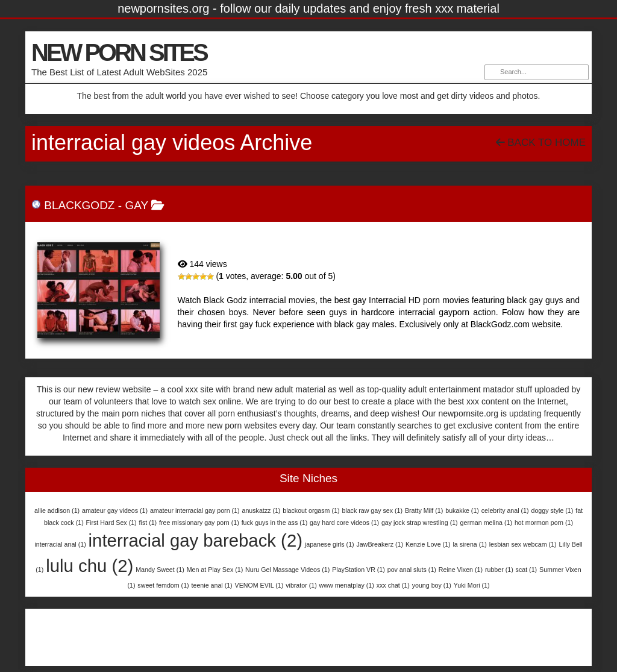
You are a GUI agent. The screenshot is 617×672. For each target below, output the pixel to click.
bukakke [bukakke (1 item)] (462, 510)
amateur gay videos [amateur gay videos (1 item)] (115, 510)
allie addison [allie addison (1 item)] (57, 510)
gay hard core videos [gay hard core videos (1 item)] (344, 523)
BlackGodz (79, 205)
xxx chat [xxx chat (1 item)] (393, 585)
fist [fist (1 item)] (148, 523)
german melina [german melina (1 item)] (486, 523)
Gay (136, 205)
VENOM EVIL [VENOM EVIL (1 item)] (259, 585)
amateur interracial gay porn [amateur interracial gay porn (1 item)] (195, 510)
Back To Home (541, 143)
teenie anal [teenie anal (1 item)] (212, 585)
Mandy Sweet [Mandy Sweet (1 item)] (160, 570)
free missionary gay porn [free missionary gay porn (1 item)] (199, 523)
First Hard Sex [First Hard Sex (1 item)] (111, 523)
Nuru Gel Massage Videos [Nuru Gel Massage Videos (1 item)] (287, 570)
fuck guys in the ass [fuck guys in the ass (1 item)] (275, 523)
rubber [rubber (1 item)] (499, 570)
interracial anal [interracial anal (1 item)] (60, 544)
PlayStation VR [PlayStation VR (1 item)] (359, 570)
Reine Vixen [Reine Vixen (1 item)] (461, 570)
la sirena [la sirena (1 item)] (470, 544)
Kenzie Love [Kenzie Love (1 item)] (428, 544)
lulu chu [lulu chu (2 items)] (89, 566)
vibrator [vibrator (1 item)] (301, 585)
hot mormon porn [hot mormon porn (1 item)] (544, 523)
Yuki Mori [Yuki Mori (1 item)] (472, 585)
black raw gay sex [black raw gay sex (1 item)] (372, 510)
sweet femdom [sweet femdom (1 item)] (163, 585)
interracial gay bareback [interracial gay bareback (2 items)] (196, 540)
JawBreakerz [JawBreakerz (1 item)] (380, 544)
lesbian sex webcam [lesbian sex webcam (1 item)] (523, 544)
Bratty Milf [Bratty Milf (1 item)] (424, 510)
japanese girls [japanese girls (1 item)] (330, 544)
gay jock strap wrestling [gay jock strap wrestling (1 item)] (420, 523)
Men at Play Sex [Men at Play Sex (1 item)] (215, 570)
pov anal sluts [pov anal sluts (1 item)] (412, 570)
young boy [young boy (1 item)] (432, 585)
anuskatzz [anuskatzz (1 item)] (261, 510)
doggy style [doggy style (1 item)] (552, 510)
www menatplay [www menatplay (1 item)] (347, 585)
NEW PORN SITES (119, 52)
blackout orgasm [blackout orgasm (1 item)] (311, 510)
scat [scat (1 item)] (527, 570)
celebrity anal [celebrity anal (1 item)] (505, 510)
